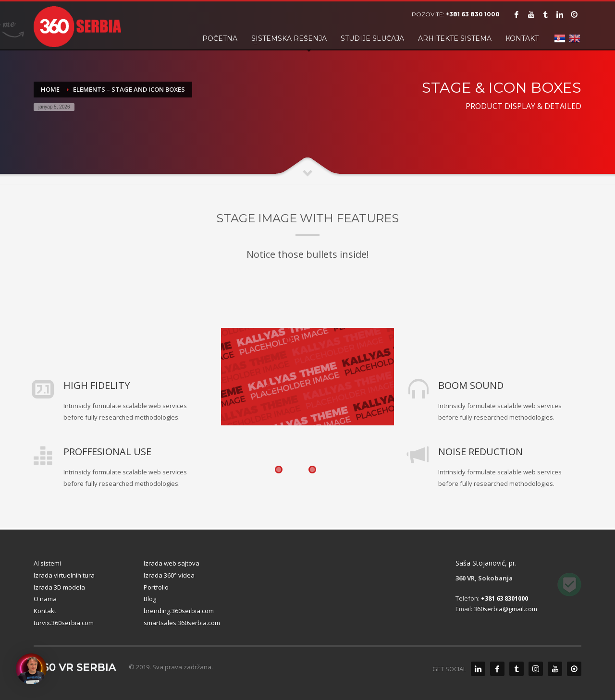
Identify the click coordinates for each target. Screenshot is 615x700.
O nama (45, 599)
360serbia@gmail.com (505, 609)
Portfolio (156, 587)
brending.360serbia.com (179, 611)
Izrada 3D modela (59, 587)
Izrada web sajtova (172, 563)
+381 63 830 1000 (473, 14)
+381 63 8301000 (504, 598)
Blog (150, 599)
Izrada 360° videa (169, 575)
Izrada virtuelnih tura (64, 575)
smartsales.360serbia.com (182, 623)
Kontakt (45, 611)
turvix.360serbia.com (64, 623)
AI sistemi (47, 563)
